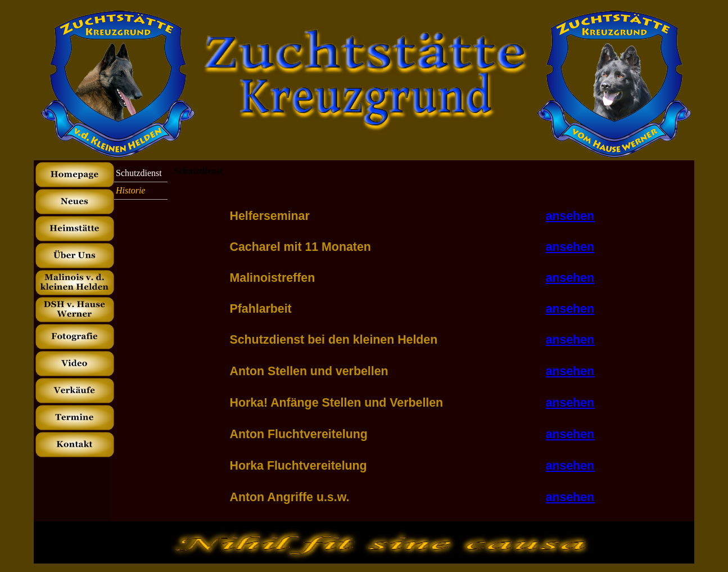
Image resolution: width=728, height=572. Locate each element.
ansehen (570, 216)
